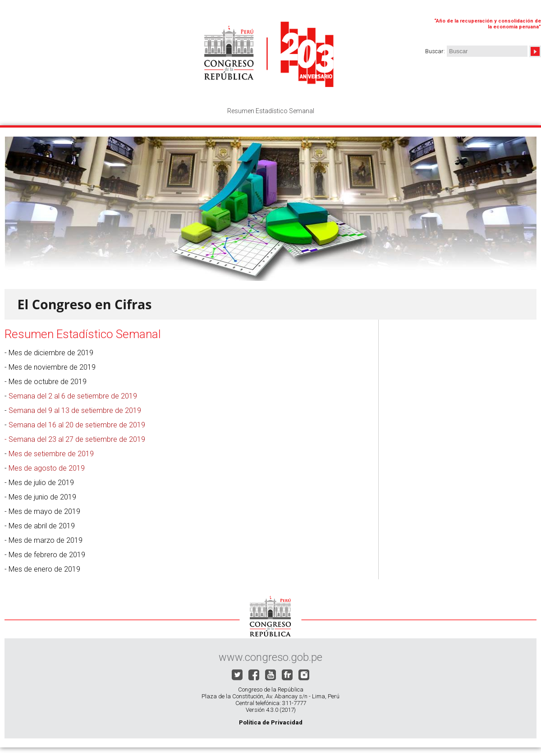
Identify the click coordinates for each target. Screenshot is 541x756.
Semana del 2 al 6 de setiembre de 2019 (73, 396)
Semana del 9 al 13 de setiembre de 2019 (75, 410)
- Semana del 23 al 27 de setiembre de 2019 (75, 439)
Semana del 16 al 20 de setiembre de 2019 (77, 425)
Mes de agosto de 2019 (47, 468)
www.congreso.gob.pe (270, 657)
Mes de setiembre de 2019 (51, 454)
